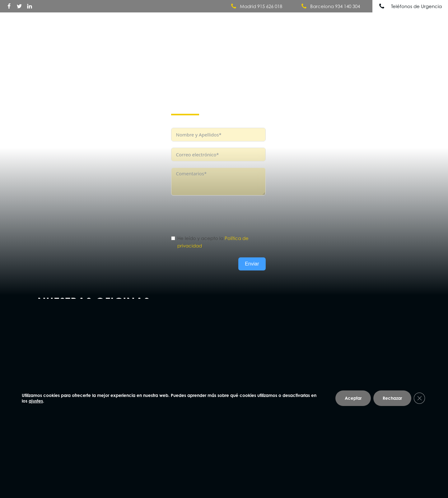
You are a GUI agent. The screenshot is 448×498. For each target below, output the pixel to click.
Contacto (424, 22)
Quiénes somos (287, 23)
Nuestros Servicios (345, 23)
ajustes (36, 401)
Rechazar (392, 398)
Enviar (252, 264)
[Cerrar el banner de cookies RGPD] (419, 399)
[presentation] (218, 214)
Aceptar (353, 398)
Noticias (391, 22)
